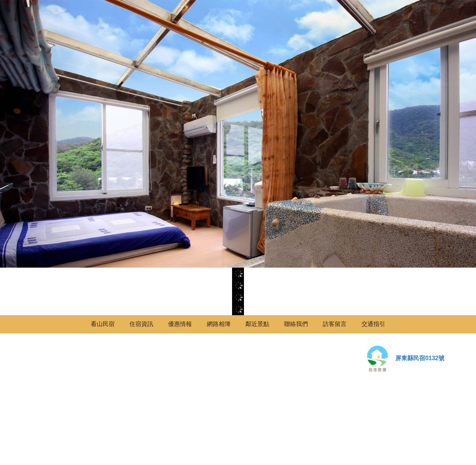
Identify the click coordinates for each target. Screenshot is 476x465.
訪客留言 (335, 324)
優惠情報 (180, 324)
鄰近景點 (257, 324)
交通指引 (373, 324)
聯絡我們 (296, 324)
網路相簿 (219, 324)
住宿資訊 (141, 324)
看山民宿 (103, 324)
